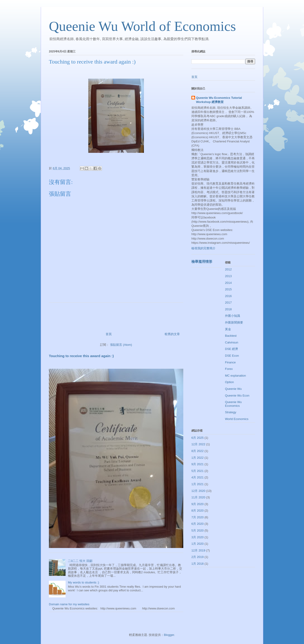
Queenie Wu (233, 389)
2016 (228, 296)
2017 (228, 303)
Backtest (231, 336)
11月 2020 (198, 497)
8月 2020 (198, 511)
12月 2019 (198, 550)
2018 (228, 309)
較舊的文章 (172, 334)
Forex (229, 369)
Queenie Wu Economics (233, 404)
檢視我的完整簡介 (203, 248)
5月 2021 (198, 471)
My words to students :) (83, 582)
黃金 (228, 329)
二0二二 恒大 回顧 (80, 561)
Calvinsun (232, 342)
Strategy (231, 412)
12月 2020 (198, 491)
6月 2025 (198, 438)
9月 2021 (198, 464)
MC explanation (235, 376)
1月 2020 (198, 544)
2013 (228, 276)
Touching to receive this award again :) (81, 356)
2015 (228, 289)
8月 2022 (198, 451)
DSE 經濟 (231, 349)
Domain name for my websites (69, 604)
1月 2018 (198, 564)
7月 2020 (198, 517)
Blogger (169, 635)
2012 (228, 269)
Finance (230, 362)
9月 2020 (198, 504)
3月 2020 (198, 537)
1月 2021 (198, 484)
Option (229, 382)
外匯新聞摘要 (234, 322)
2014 (228, 283)
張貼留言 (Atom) (121, 345)
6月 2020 (198, 524)
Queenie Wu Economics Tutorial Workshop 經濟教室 (219, 100)
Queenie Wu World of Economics (142, 26)
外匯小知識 (233, 316)
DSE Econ (232, 356)
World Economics (237, 419)
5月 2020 (198, 530)
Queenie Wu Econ (237, 396)
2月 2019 (198, 557)
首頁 (109, 334)
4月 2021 (198, 477)
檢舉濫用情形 (202, 261)
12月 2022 (198, 444)
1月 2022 (198, 458)
